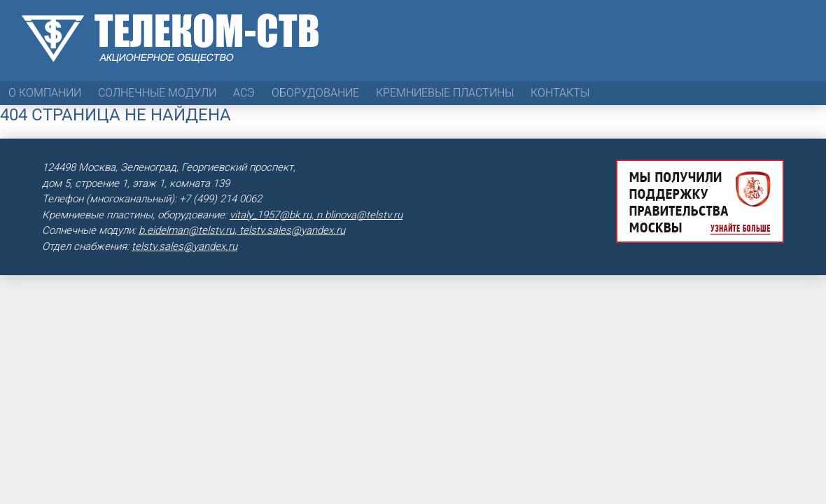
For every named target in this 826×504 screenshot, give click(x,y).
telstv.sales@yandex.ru (184, 246)
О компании (45, 93)
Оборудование (315, 93)
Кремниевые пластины (445, 93)
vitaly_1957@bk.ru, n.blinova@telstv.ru (316, 215)
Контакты (560, 93)
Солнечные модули (157, 93)
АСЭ (244, 93)
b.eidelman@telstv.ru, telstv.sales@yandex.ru (242, 230)
